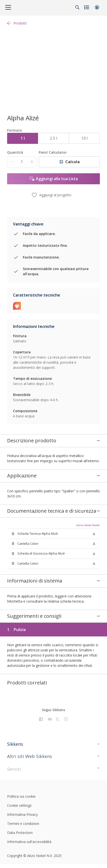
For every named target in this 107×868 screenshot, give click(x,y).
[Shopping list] (87, 7)
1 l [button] (23, 138)
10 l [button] (84, 138)
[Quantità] (22, 162)
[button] (97, 7)
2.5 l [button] (53, 138)
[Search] (77, 7)
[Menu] (8, 7)
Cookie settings (19, 777)
